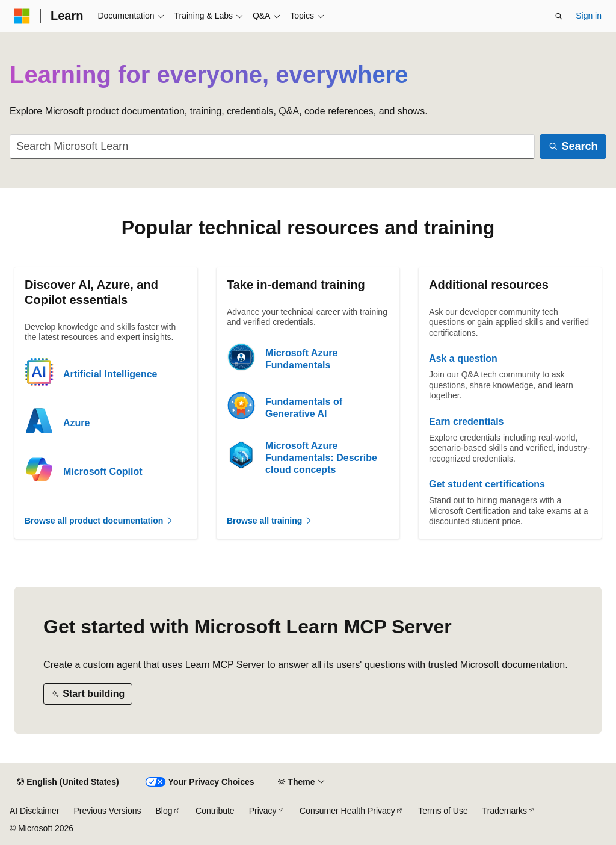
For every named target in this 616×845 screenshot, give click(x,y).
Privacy (263, 811)
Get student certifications (487, 484)
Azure (76, 423)
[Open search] (559, 16)
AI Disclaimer (34, 811)
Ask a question (463, 358)
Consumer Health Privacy (347, 811)
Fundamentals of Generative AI (304, 408)
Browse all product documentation (99, 521)
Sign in (589, 16)
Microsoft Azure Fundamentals (301, 359)
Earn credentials (467, 422)
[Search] (573, 147)
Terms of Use (443, 811)
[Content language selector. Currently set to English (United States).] (68, 782)
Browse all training (270, 521)
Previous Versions (107, 811)
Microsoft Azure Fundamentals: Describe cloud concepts (321, 458)
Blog (164, 811)
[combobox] (272, 147)
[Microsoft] (22, 16)
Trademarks (505, 811)
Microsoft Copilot (103, 472)
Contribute (215, 811)
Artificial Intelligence (110, 374)
